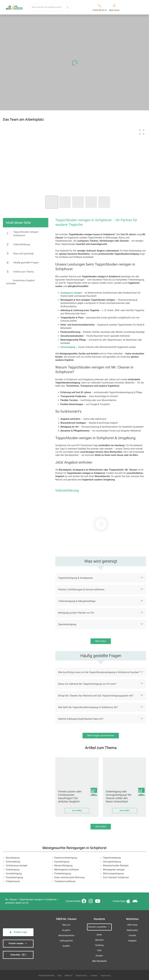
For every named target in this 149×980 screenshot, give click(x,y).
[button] (142, 132)
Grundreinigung (14, 874)
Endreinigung (13, 870)
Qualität (66, 946)
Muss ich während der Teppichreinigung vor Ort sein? (87, 684)
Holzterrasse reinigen (17, 866)
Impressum (106, 975)
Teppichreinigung (112, 858)
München (99, 940)
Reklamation (132, 930)
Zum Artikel (77, 810)
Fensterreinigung (14, 877)
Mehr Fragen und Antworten (101, 736)
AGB (59, 975)
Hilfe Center (132, 925)
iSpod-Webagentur (67, 952)
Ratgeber (132, 941)
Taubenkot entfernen (65, 881)
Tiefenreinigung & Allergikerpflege (77, 601)
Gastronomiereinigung (66, 858)
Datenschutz (81, 975)
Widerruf (68, 975)
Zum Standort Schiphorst (116, 877)
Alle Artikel (101, 827)
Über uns (66, 925)
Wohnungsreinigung (113, 874)
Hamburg (99, 945)
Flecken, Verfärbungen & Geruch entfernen (81, 589)
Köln (99, 950)
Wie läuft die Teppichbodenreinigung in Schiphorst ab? (88, 707)
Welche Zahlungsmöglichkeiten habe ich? (81, 719)
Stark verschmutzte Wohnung (69, 877)
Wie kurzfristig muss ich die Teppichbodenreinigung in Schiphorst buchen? (99, 672)
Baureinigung (13, 858)
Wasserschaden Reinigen (116, 866)
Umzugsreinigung (112, 862)
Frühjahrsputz (13, 881)
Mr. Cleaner (11, 899)
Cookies (94, 975)
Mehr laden (101, 641)
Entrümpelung (13, 862)
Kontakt (132, 936)
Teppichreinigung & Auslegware (76, 578)
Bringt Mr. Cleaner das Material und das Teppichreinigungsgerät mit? (96, 696)
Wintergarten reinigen (114, 870)
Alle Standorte (99, 961)
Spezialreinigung (67, 624)
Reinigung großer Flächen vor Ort (76, 613)
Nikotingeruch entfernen (67, 870)
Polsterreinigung (63, 874)
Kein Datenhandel (46, 975)
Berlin (99, 935)
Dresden (99, 956)
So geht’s (66, 930)
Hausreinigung (62, 862)
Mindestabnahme (66, 936)
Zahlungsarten (66, 941)
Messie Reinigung (63, 866)
